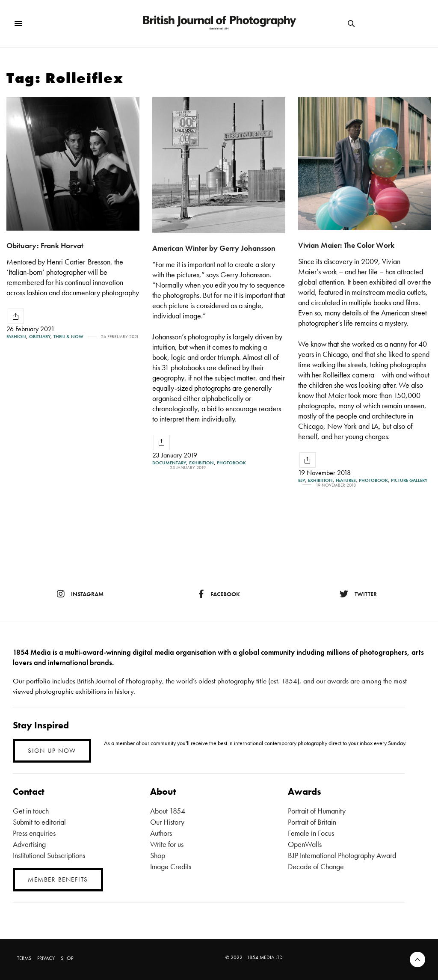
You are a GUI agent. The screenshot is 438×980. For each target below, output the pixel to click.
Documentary (169, 463)
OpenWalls (305, 844)
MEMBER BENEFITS (58, 879)
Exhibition (201, 463)
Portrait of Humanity (317, 811)
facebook (219, 594)
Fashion (16, 337)
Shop (158, 855)
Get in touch (31, 811)
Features (346, 480)
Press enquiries (34, 833)
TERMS (24, 958)
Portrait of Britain (312, 822)
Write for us (167, 844)
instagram (80, 594)
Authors (161, 833)
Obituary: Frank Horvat (45, 245)
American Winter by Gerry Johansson (214, 248)
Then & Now (68, 337)
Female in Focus (311, 833)
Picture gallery (409, 480)
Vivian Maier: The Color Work (346, 245)
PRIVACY (46, 958)
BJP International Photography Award (342, 855)
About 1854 (168, 811)
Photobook (231, 463)
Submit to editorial (39, 822)
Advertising (29, 844)
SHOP (67, 958)
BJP (302, 480)
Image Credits (171, 866)
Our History (167, 822)
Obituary (40, 337)
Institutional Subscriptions (49, 855)
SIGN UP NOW (52, 751)
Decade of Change (316, 866)
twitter (358, 594)
